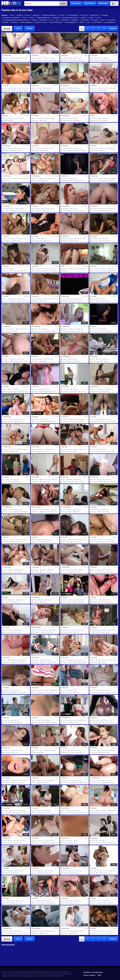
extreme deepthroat (50, 15)
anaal (28, 15)
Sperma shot (44, 181)
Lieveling (105, 178)
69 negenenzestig (9, 208)
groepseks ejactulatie (70, 18)
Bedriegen (74, 60)
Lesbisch (74, 301)
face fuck (85, 15)
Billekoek (24, 391)
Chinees (82, 60)
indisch (62, 15)
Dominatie (95, 722)
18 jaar (6, 58)
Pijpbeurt (65, 60)
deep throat (95, 15)
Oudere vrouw (46, 482)
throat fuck (65, 20)
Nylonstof (7, 181)
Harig (27, 178)
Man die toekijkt (104, 512)
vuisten (83, 18)
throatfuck (112, 20)
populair (7, 29)
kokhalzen (36, 15)
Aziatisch (78, 58)
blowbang (44, 20)
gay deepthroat (110, 22)
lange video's (103, 3)
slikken (82, 22)
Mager (6, 120)
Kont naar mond (50, 58)
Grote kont (25, 88)
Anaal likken (112, 542)
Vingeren (65, 301)
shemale (14, 22)
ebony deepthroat (26, 22)
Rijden (65, 271)
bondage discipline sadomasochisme (16, 20)
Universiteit (8, 60)
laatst (18, 29)
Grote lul (36, 90)
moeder (35, 20)
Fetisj (55, 512)
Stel (13, 540)
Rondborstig (108, 60)
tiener (103, 20)
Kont (41, 58)
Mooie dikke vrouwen (10, 271)
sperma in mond (41, 22)
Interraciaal (19, 118)
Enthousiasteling (16, 58)
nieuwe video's (90, 3)
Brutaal (36, 181)
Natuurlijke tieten (18, 542)
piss (89, 22)
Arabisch (65, 600)
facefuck (20, 15)
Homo (94, 542)
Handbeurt (7, 241)
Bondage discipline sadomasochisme (44, 391)
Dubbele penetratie (51, 843)
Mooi (107, 58)
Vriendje (7, 933)
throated (95, 20)
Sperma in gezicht (21, 692)
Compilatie (46, 271)
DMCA (99, 975)
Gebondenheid (14, 389)
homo (25, 18)
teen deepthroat (71, 22)
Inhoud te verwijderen (89, 975)
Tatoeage (19, 843)
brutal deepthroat (56, 22)
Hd (114, 722)
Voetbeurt (7, 542)
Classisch (36, 120)
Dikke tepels (17, 241)
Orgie (81, 301)
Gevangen (66, 331)
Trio (12, 120)
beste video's (76, 3)
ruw (52, 20)
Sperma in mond (51, 60)
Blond (41, 60)
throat (32, 18)
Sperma (16, 60)
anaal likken (97, 22)
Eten (109, 722)
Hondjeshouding (50, 331)
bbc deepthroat (73, 15)
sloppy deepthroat (43, 18)
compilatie (85, 20)
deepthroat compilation (11, 18)
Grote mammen (97, 60)
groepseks (56, 18)
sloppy (91, 18)
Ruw (17, 391)
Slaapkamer (66, 208)
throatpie (105, 15)
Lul (82, 299)
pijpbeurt (75, 20)
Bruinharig (104, 90)
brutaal (6, 22)
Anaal (26, 58)
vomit (99, 18)
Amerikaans (95, 178)
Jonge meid (37, 632)
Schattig (44, 120)
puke (12, 15)
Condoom (75, 391)
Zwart (35, 60)
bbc (57, 20)
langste (29, 29)
